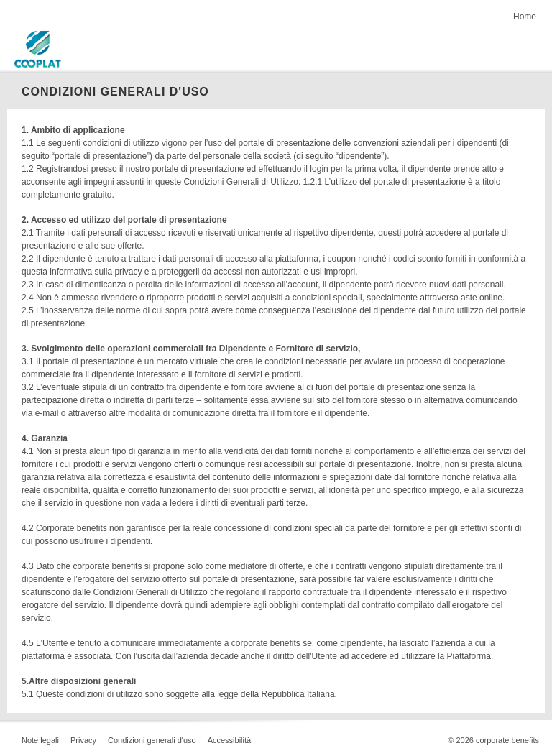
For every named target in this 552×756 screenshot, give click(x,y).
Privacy (83, 740)
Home (525, 17)
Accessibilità (230, 740)
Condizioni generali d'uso (152, 740)
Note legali (40, 740)
